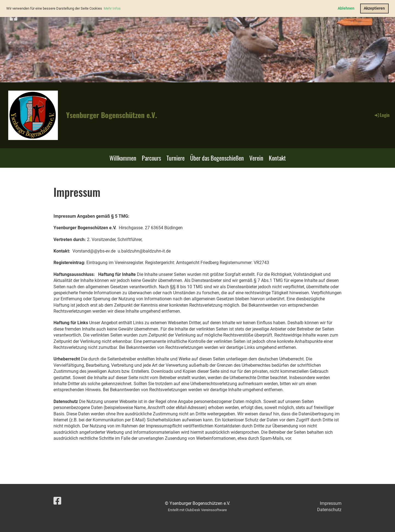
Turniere (176, 158)
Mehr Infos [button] (112, 8)
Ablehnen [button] (346, 8)
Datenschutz (329, 510)
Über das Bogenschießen (217, 158)
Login (382, 115)
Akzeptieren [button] (374, 8)
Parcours (151, 158)
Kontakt (277, 158)
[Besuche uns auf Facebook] (13, 17)
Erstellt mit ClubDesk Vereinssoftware (197, 510)
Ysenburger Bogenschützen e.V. (112, 115)
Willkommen (123, 158)
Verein (256, 158)
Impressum (331, 503)
